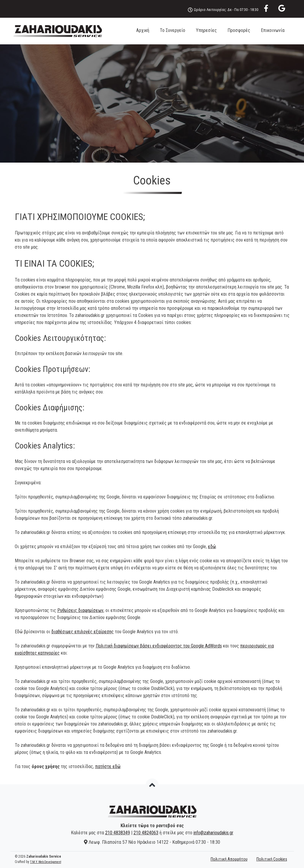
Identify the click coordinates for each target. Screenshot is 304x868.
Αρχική (143, 30)
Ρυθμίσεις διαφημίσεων (80, 610)
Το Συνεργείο (173, 30)
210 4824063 (146, 833)
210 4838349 (118, 833)
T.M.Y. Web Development (46, 862)
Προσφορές (239, 30)
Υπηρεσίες (206, 30)
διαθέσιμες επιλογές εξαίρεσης (83, 632)
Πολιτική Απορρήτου (229, 859)
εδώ (212, 546)
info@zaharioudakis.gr (213, 833)
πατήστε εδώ (108, 766)
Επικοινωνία (273, 30)
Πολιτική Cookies (272, 859)
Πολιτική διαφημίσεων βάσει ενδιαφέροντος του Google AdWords (159, 646)
